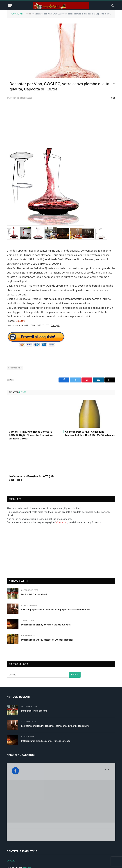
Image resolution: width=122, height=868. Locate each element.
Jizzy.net (27, 814)
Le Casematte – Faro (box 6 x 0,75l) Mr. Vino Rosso (32, 478)
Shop (113, 98)
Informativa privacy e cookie (22, 835)
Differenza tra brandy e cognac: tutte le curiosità (46, 625)
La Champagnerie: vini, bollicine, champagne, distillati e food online (55, 610)
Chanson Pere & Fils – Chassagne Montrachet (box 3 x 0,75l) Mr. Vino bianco (90, 433)
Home (29, 14)
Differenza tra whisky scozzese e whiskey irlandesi (47, 640)
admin (12, 98)
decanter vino (15, 368)
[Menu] (10, 6)
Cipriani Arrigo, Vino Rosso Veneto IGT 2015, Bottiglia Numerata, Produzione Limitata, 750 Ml (31, 435)
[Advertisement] (61, 126)
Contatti (11, 807)
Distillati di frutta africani (34, 594)
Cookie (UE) (13, 842)
